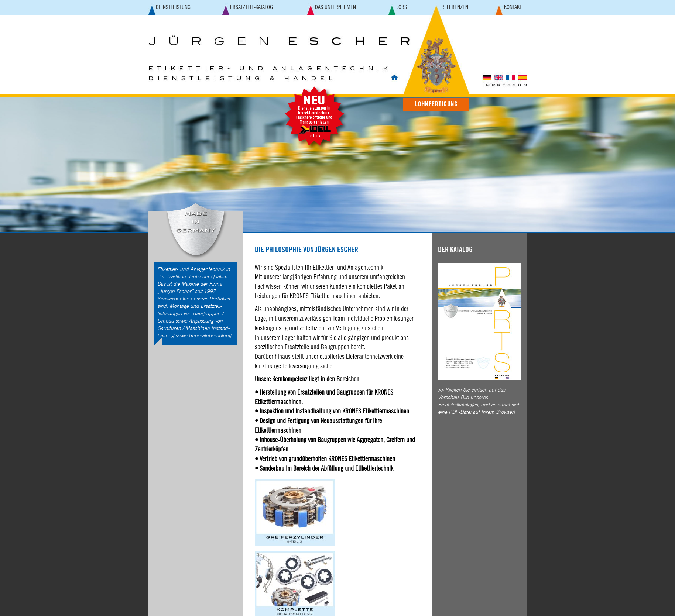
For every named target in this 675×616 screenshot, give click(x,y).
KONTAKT (513, 7)
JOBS (402, 7)
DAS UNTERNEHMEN (335, 7)
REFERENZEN (455, 7)
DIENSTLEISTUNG (173, 7)
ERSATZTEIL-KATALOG (251, 7)
